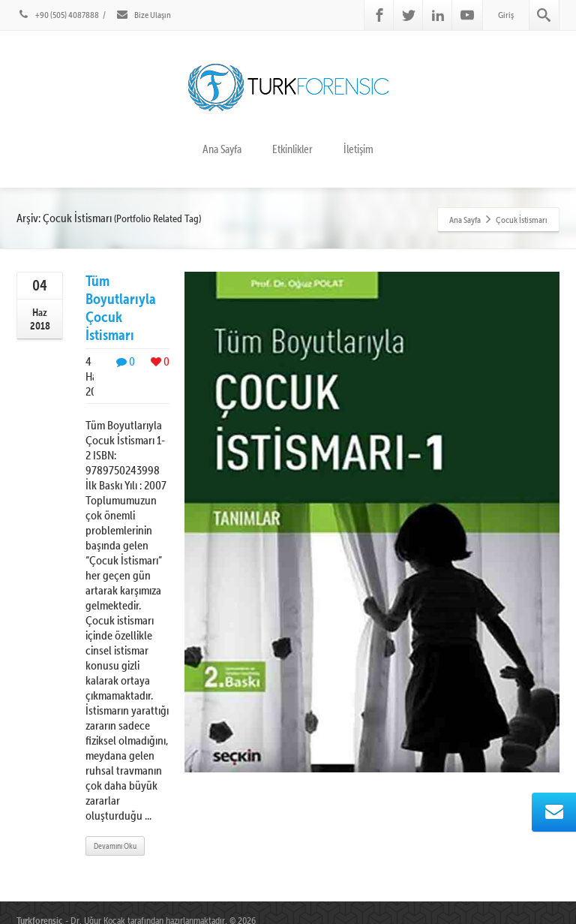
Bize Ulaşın (143, 15)
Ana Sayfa (222, 149)
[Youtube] (467, 15)
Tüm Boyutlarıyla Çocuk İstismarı (121, 307)
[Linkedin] (438, 15)
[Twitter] (409, 15)
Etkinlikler (292, 149)
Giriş (506, 15)
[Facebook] (379, 15)
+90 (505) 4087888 (58, 15)
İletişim (358, 149)
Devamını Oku (115, 846)
